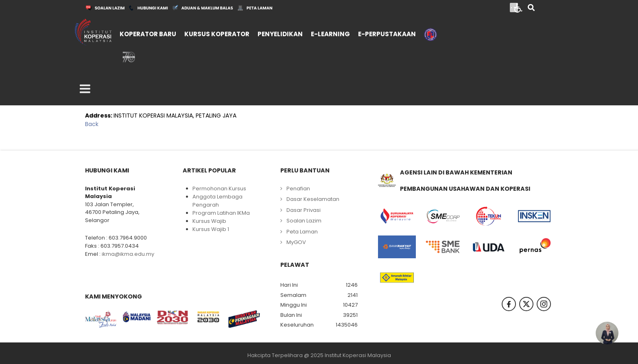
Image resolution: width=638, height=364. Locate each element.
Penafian (298, 189)
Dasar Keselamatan (313, 199)
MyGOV (296, 242)
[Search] (531, 8)
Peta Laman (302, 232)
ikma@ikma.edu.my (128, 254)
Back (92, 124)
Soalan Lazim (304, 221)
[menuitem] (148, 33)
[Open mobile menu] (85, 89)
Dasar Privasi (304, 210)
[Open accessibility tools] (518, 7)
